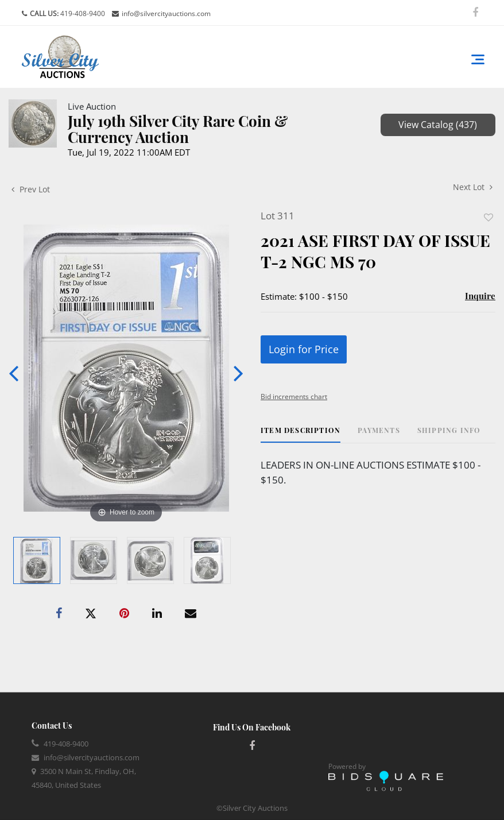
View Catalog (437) (438, 125)
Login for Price (304, 349)
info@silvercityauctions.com (166, 13)
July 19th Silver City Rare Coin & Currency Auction (178, 129)
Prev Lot (31, 189)
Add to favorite (489, 217)
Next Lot (473, 187)
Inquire (480, 296)
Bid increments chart (294, 397)
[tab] (301, 434)
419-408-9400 (82, 13)
